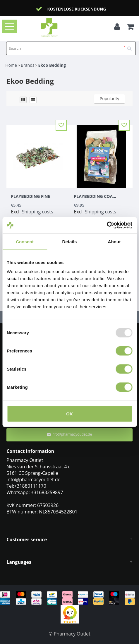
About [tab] (114, 241)
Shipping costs (37, 212)
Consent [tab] (25, 241)
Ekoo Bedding (52, 65)
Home (11, 65)
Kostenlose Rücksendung (77, 9)
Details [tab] (70, 241)
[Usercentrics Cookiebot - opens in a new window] (107, 225)
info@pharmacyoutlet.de (69, 434)
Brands (28, 65)
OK (69, 414)
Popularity (110, 99)
